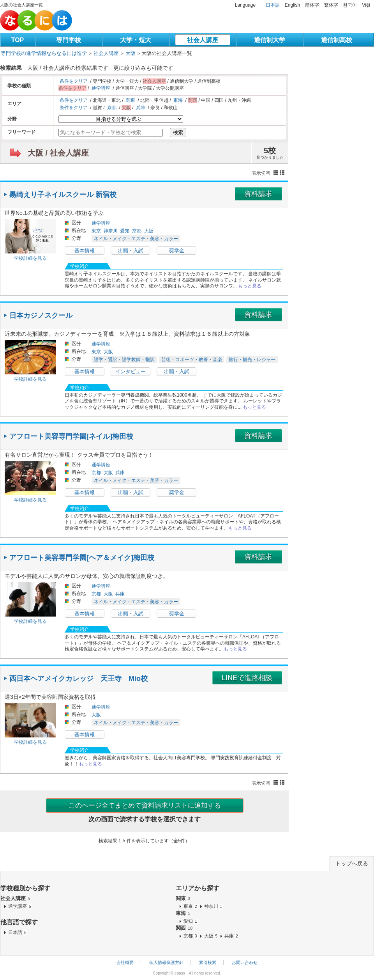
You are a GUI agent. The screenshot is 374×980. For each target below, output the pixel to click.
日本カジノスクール (41, 315)
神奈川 (111, 231)
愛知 (125, 231)
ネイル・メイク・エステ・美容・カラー (136, 239)
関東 (131, 100)
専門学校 (69, 40)
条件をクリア (74, 81)
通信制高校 (337, 40)
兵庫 (141, 108)
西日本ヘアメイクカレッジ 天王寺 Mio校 (79, 679)
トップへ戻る (352, 863)
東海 (178, 100)
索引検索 (208, 962)
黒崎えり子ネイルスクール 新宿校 (63, 195)
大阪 (131, 53)
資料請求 (258, 194)
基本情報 (85, 251)
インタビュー (131, 371)
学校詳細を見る (30, 258)
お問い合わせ (245, 962)
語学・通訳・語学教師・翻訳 (124, 360)
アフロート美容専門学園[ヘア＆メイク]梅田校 (82, 558)
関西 (184, 928)
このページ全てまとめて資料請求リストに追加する (145, 805)
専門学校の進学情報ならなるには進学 (44, 53)
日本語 (273, 5)
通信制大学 (270, 40)
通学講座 (101, 88)
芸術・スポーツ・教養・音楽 (192, 360)
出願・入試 (131, 251)
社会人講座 (203, 40)
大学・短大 (136, 40)
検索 (178, 132)
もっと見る (250, 286)
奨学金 (177, 251)
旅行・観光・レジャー (252, 360)
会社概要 (125, 962)
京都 (112, 108)
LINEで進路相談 (247, 678)
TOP (18, 40)
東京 (96, 231)
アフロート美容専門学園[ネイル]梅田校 (71, 436)
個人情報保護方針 (166, 962)
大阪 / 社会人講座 (58, 153)
